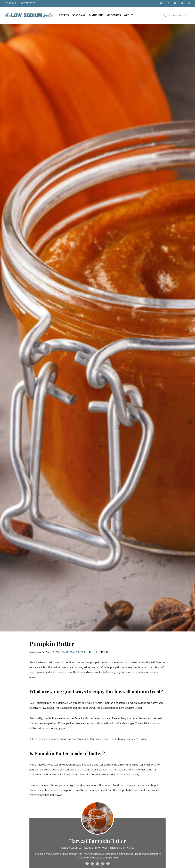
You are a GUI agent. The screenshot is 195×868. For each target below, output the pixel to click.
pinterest (161, 3)
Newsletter (28, 3)
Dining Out (96, 15)
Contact (11, 3)
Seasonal (79, 15)
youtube (175, 3)
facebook (168, 3)
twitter (182, 3)
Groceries (114, 15)
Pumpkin (81, 652)
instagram (189, 3)
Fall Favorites (65, 652)
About (129, 15)
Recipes (64, 15)
